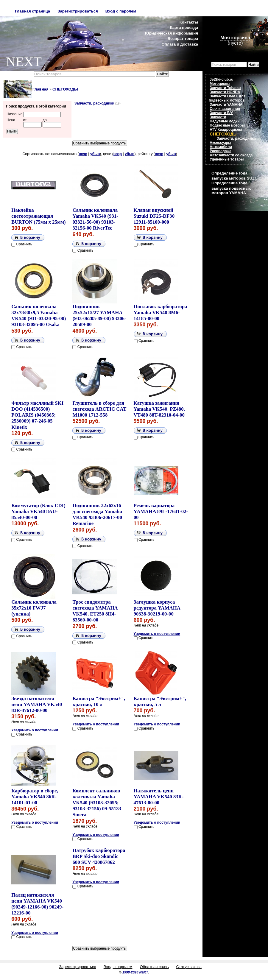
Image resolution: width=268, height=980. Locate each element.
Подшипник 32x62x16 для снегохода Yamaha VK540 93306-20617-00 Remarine (97, 514)
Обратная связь (154, 967)
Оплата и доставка (180, 44)
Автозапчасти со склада (231, 155)
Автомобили (221, 147)
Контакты (189, 22)
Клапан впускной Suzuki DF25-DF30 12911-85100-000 (154, 216)
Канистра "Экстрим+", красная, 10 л (99, 701)
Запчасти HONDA (225, 92)
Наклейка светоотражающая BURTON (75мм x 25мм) (38, 216)
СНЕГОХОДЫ (65, 89)
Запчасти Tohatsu (225, 88)
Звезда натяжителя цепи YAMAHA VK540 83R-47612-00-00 (37, 704)
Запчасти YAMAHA (226, 105)
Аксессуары (220, 143)
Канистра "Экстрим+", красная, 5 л (160, 701)
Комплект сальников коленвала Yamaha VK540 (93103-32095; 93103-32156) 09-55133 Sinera (97, 803)
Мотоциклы (220, 84)
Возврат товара (183, 39)
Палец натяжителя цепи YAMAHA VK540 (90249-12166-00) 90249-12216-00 (37, 904)
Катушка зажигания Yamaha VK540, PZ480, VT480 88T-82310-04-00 (159, 409)
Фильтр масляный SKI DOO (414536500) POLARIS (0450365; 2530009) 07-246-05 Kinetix (37, 415)
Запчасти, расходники (94, 103)
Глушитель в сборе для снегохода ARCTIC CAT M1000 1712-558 (99, 409)
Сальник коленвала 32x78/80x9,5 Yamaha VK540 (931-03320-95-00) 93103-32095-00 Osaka (39, 315)
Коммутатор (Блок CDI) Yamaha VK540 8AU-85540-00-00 (38, 511)
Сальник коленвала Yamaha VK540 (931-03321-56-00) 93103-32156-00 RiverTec (95, 219)
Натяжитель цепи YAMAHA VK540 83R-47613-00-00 (159, 797)
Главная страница (32, 11)
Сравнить (24, 244)
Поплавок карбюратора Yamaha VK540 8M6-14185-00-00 (161, 313)
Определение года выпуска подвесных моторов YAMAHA (231, 188)
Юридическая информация (172, 33)
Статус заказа (189, 967)
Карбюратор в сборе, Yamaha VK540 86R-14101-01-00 (35, 797)
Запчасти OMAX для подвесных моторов (227, 98)
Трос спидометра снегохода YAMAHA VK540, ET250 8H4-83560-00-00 (95, 611)
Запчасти (218, 117)
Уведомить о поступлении (157, 634)
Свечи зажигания (225, 109)
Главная (40, 89)
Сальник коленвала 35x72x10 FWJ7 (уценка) (34, 608)
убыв (95, 154)
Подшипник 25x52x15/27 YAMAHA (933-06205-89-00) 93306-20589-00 (99, 315)
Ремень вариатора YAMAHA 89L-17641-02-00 (161, 511)
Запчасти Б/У (221, 113)
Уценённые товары (227, 159)
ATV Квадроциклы (226, 130)
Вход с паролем (121, 11)
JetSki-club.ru (221, 80)
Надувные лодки (225, 121)
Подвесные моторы (227, 125)
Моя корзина (235, 38)
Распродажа (221, 151)
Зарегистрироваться (78, 11)
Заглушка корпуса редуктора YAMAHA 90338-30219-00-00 (157, 608)
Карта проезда (184, 28)
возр (83, 154)
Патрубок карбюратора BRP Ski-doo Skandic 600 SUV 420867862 (99, 856)
